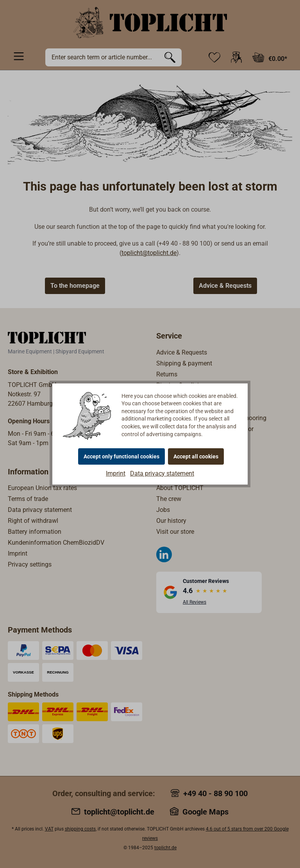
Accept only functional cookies (121, 456)
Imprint (116, 473)
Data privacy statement (162, 473)
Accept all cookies (196, 456)
